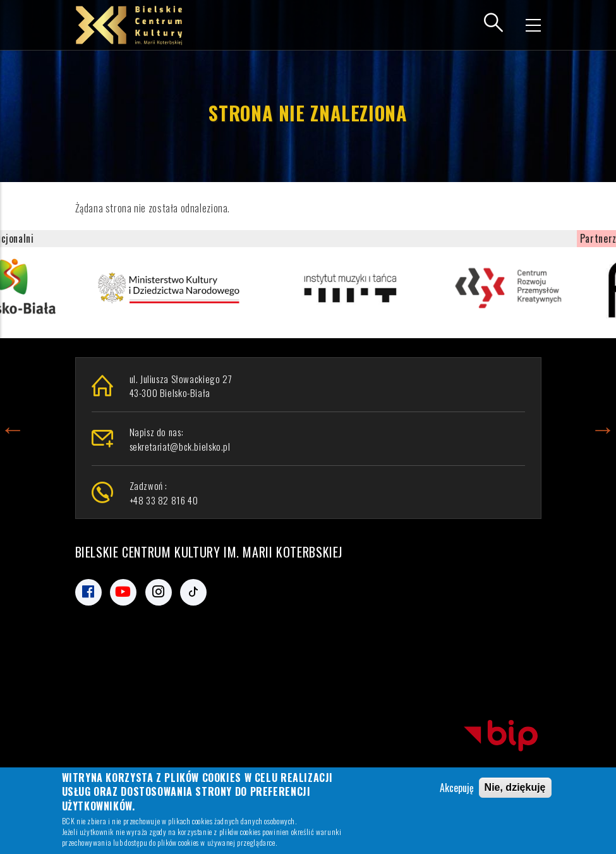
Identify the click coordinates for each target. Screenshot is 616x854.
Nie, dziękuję (515, 789)
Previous (13, 427)
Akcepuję (457, 789)
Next (603, 427)
